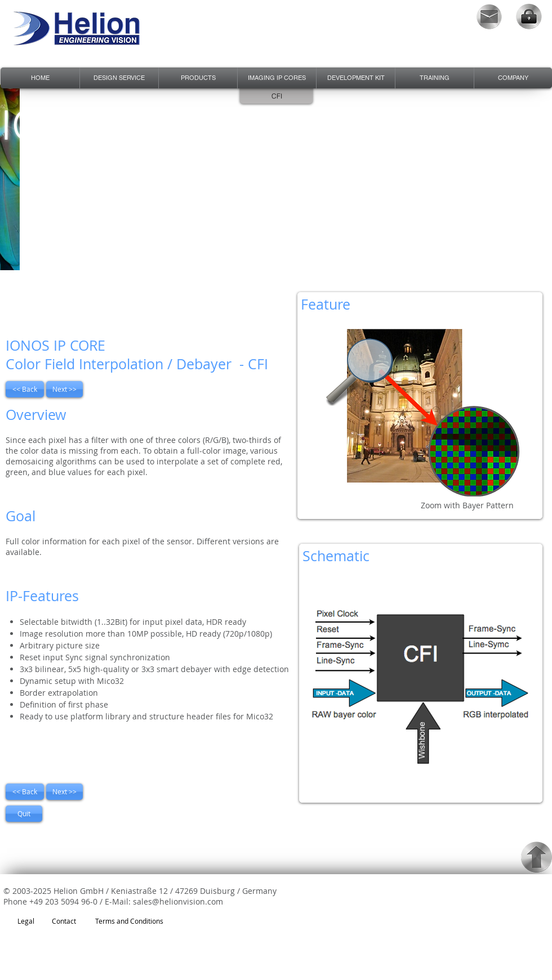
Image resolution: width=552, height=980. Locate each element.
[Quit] (24, 814)
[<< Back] (25, 389)
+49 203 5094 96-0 (63, 901)
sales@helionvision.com (178, 901)
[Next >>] (64, 389)
